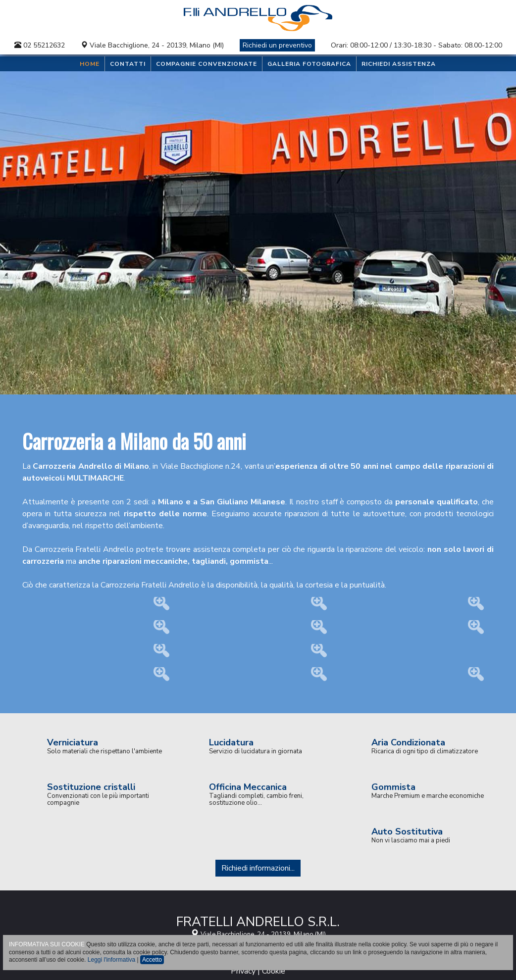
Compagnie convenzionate (206, 64)
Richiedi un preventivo (277, 45)
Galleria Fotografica (309, 64)
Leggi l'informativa (111, 960)
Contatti (128, 64)
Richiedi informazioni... (258, 868)
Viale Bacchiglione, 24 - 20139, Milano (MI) (157, 45)
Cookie (274, 971)
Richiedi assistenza (399, 64)
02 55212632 (40, 45)
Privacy (243, 971)
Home (90, 64)
